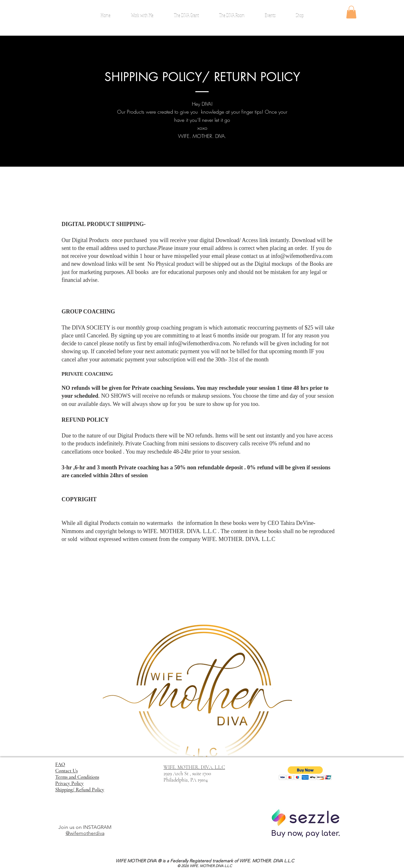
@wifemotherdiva (85, 833)
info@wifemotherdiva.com (302, 256)
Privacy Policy (69, 783)
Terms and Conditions (77, 777)
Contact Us (66, 771)
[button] (351, 12)
